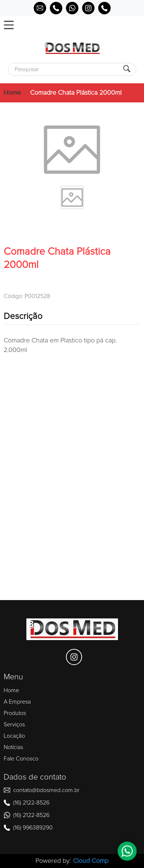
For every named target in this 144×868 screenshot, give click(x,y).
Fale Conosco (21, 759)
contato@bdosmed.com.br (46, 790)
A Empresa (17, 702)
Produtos (15, 713)
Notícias (13, 747)
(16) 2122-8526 (31, 803)
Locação (14, 736)
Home (12, 93)
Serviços (14, 724)
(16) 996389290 (33, 828)
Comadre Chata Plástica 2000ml (76, 93)
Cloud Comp (91, 861)
